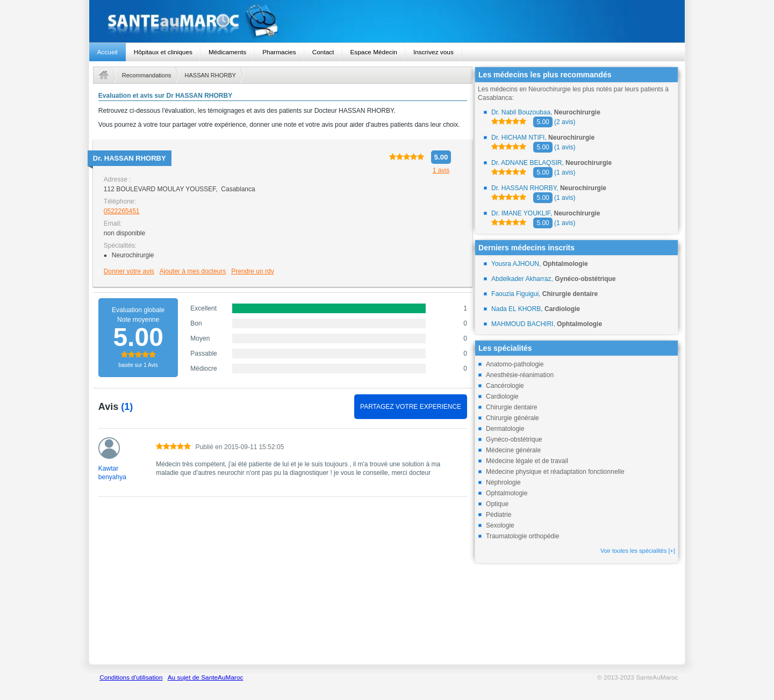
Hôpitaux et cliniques (163, 52)
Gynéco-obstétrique (514, 439)
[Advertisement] (283, 586)
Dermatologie (505, 429)
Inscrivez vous (433, 52)
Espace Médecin (373, 52)
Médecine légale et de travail (527, 461)
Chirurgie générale (513, 418)
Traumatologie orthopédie (522, 536)
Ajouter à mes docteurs (193, 271)
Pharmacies (279, 52)
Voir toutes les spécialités (638, 551)
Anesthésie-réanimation (520, 375)
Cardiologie (502, 396)
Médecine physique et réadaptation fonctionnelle (555, 472)
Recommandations (147, 75)
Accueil (107, 52)
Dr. (130, 158)
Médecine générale (513, 450)
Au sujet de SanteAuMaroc (206, 677)
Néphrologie (503, 482)
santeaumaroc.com (387, 21)
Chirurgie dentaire (511, 407)
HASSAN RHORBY (210, 75)
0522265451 (122, 211)
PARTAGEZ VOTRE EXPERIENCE (411, 407)
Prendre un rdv (252, 271)
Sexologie (500, 525)
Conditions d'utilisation (131, 677)
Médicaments (227, 52)
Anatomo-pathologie (515, 364)
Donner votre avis (129, 271)
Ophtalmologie (507, 493)
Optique (497, 504)
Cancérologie (505, 386)
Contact (323, 52)
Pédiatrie (499, 515)
